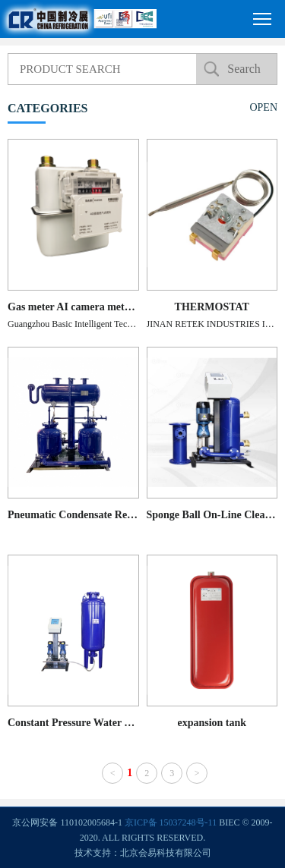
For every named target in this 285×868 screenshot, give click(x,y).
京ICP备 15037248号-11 (171, 822)
